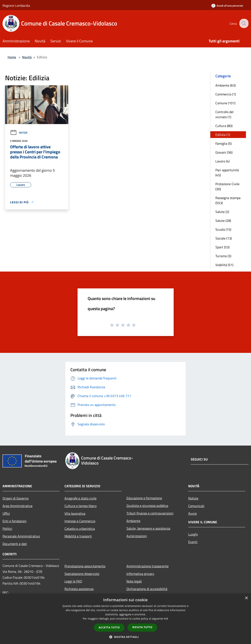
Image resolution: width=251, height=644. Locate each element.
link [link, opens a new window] (166, 619)
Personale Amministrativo (21, 536)
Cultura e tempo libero (81, 506)
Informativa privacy (140, 574)
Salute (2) (222, 212)
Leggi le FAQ (73, 581)
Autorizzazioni (137, 536)
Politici (7, 529)
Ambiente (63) (225, 85)
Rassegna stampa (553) (228, 200)
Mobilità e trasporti (78, 536)
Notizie (19, 133)
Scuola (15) (223, 229)
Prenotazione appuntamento (85, 566)
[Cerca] (243, 23)
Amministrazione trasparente (148, 566)
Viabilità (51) (224, 265)
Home (12, 57)
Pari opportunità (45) (227, 173)
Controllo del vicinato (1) (224, 114)
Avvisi (193, 513)
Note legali (134, 581)
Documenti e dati (15, 544)
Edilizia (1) (223, 135)
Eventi (193, 542)
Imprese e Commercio (80, 521)
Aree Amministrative (17, 506)
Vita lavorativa (75, 513)
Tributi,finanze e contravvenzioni (150, 513)
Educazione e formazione (144, 498)
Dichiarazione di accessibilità (147, 589)
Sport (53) (222, 247)
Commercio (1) (226, 94)
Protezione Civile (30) (227, 186)
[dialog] (125, 619)
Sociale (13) (224, 238)
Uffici (6, 513)
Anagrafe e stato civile (81, 498)
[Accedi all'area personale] (227, 6)
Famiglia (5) (223, 143)
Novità (27, 57)
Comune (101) (225, 103)
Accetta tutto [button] (109, 627)
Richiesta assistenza (79, 589)
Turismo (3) (223, 256)
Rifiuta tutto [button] (142, 627)
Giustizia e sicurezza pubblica (147, 506)
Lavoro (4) (222, 161)
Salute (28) (223, 221)
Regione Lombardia (16, 5)
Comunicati (196, 506)
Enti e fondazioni (15, 521)
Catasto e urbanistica (80, 529)
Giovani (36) (224, 152)
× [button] (246, 598)
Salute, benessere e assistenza (148, 528)
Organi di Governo (15, 498)
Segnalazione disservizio (82, 574)
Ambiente (133, 521)
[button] (126, 637)
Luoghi (193, 534)
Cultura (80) (224, 126)
